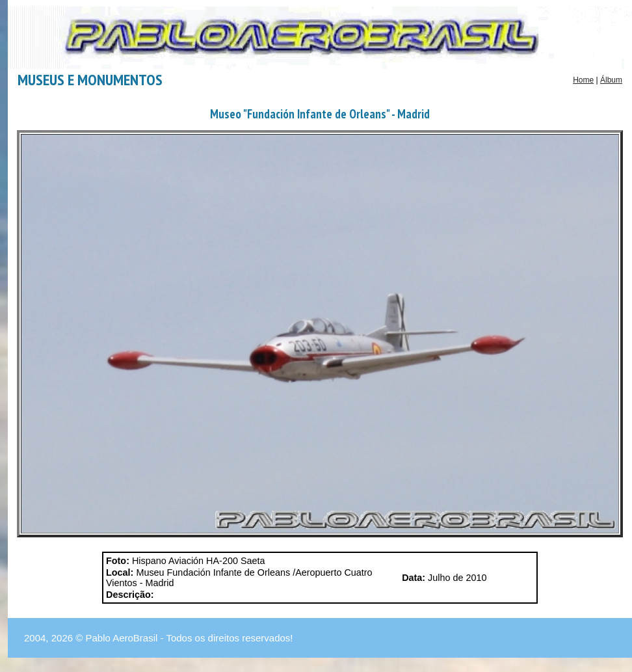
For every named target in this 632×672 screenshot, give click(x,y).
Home (583, 80)
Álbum (611, 80)
